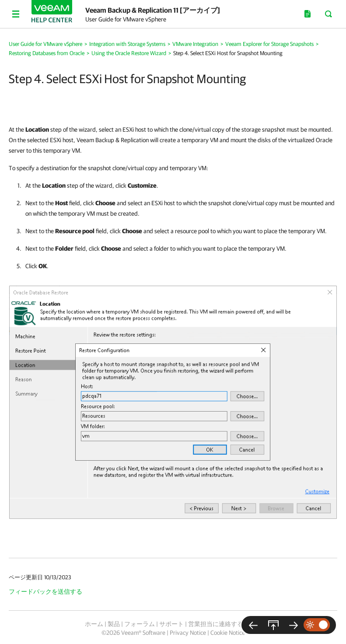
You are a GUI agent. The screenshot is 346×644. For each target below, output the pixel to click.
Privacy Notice (188, 633)
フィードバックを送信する (45, 591)
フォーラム (140, 624)
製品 (114, 624)
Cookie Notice (228, 633)
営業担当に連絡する (216, 624)
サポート (171, 624)
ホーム (94, 624)
